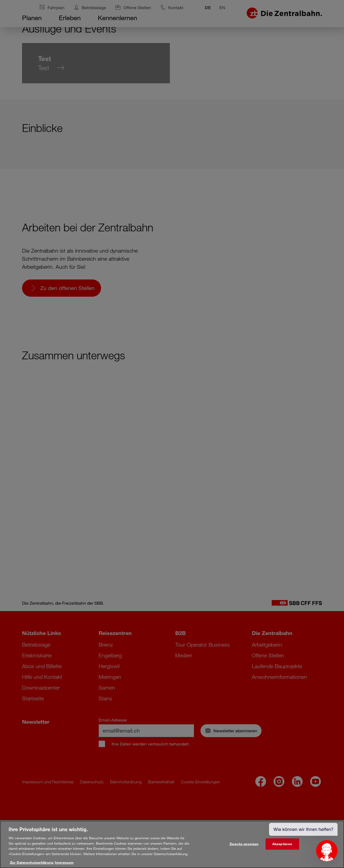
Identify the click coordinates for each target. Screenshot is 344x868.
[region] (172, 844)
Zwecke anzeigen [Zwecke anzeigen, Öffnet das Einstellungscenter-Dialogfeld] (244, 844)
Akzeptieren (282, 844)
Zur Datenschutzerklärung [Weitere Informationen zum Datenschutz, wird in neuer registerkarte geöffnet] (32, 862)
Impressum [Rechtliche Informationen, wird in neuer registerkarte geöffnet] (64, 862)
